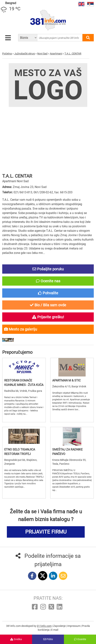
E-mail (55, 630)
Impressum (74, 626)
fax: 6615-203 (63, 192)
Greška (16, 639)
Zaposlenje (60, 626)
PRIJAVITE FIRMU (46, 532)
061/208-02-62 (43, 192)
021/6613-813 (23, 192)
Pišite (48, 639)
